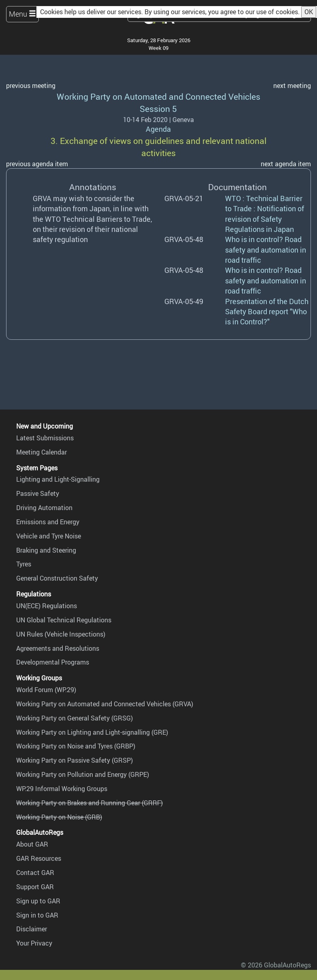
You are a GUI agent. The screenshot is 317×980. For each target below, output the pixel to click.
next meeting (292, 86)
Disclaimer (32, 929)
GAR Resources (39, 858)
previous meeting (31, 86)
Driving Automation (44, 508)
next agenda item (286, 164)
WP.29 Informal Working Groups (62, 789)
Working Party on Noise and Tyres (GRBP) (76, 746)
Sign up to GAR (38, 901)
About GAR (32, 844)
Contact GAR (35, 873)
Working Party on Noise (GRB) (59, 817)
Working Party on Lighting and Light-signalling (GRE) (92, 732)
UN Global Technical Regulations (64, 620)
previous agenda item (37, 164)
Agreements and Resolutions (58, 648)
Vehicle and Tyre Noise (49, 536)
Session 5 (158, 108)
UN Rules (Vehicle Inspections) (61, 634)
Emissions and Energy (48, 522)
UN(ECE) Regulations (47, 606)
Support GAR (35, 887)
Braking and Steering (46, 550)
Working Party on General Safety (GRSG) (74, 718)
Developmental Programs (53, 662)
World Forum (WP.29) (46, 690)
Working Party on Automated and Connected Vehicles (158, 96)
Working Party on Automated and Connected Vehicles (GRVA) (105, 704)
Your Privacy (34, 943)
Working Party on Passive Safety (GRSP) (74, 760)
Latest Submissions (45, 438)
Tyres (24, 564)
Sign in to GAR (37, 915)
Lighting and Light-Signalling (58, 479)
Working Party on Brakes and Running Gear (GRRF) (89, 803)
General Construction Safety (57, 578)
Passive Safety (38, 493)
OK (309, 12)
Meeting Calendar (41, 452)
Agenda (158, 129)
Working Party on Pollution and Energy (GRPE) (83, 774)
